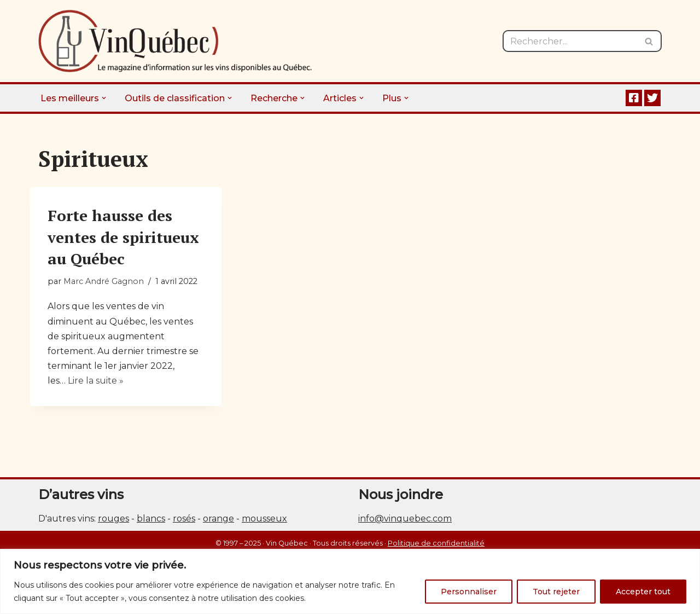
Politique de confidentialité (436, 543)
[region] (350, 581)
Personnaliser (469, 592)
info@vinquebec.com (405, 519)
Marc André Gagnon (104, 281)
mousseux (264, 519)
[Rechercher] (570, 41)
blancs (151, 519)
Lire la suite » (96, 381)
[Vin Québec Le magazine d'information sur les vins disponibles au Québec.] (175, 41)
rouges (113, 519)
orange (218, 519)
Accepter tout (643, 592)
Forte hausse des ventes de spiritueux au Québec (123, 237)
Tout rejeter (556, 592)
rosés (184, 519)
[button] (104, 98)
